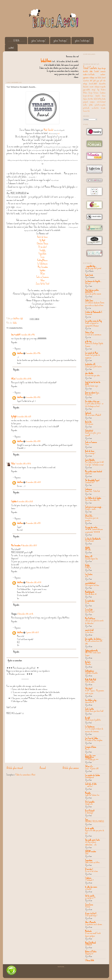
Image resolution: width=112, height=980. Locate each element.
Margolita (88, 793)
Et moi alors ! (89, 869)
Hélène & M (89, 557)
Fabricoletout (89, 431)
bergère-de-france (88, 96)
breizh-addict (93, 84)
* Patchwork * (89, 880)
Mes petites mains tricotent (94, 471)
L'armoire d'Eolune (91, 747)
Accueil (43, 768)
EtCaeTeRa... (89, 516)
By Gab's (88, 662)
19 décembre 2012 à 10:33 (34, 582)
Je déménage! (89, 813)
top (98, 90)
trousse (85, 111)
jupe (98, 80)
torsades (103, 108)
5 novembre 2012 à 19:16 (28, 335)
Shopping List (89, 954)
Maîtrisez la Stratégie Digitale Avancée (94, 345)
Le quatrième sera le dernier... (94, 924)
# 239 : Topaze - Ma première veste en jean (95, 692)
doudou (104, 99)
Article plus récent (15, 768)
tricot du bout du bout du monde (93, 383)
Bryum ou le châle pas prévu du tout (95, 832)
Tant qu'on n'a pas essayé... (94, 507)
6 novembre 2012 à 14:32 (33, 397)
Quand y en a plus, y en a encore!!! (93, 434)
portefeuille (86, 108)
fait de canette (90, 896)
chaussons (86, 87)
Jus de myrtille (90, 828)
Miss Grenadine (43, 267)
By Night (42, 240)
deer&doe (91, 99)
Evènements (89, 314)
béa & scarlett (16, 335)
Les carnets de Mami (92, 353)
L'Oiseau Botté (90, 960)
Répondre (14, 342)
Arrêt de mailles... (91, 682)
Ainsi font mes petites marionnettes (92, 291)
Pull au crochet (90, 541)
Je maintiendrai (90, 601)
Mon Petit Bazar (90, 618)
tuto (89, 111)
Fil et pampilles (90, 802)
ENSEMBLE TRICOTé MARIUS (95, 822)
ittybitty (87, 548)
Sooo (87, 819)
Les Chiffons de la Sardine (93, 498)
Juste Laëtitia (89, 709)
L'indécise (88, 878)
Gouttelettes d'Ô (90, 364)
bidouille (98, 96)
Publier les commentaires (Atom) (25, 775)
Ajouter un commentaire (15, 660)
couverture (86, 80)
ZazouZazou (89, 905)
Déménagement (90, 777)
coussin (91, 87)
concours (103, 71)
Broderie (103, 90)
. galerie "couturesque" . (39, 41)
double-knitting (98, 99)
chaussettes (102, 84)
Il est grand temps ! (91, 915)
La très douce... (90, 632)
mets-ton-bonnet (101, 102)
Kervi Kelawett (90, 811)
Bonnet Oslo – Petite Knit (92, 491)
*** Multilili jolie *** (92, 760)
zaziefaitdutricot (90, 583)
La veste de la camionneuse (93, 335)
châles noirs (89, 474)
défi (91, 80)
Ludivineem (89, 489)
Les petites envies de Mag (93, 321)
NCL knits (88, 550)
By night (88, 718)
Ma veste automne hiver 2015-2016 (94, 642)
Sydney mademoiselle (91, 650)
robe (104, 80)
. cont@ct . (11, 48)
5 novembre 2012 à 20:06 (24, 379)
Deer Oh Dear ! (90, 612)
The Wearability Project (92, 480)
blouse (104, 96)
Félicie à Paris (89, 332)
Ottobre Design (88, 93)
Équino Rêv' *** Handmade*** (90, 757)
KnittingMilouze (42, 260)
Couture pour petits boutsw (93, 366)
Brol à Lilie (88, 422)
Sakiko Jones (89, 300)
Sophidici (42, 270)
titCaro (13, 379)
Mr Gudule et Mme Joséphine (94, 740)
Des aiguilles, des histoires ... (94, 639)
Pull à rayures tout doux (92, 585)
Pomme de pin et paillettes (93, 720)
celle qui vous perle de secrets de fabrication (94, 622)
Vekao (43, 280)
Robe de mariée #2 (91, 594)
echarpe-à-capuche (100, 87)
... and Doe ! (89, 786)
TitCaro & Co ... (90, 766)
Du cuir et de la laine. (92, 871)
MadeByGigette (90, 592)
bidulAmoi (20, 353)
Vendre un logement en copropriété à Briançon (92, 324)
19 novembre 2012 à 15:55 (33, 523)
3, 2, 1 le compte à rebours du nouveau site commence (94, 730)
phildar (91, 105)
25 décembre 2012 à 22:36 (25, 614)
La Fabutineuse (43, 264)
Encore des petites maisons (93, 294)
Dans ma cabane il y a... (93, 393)
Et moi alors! (43, 247)
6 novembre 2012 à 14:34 (33, 441)
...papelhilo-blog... (91, 266)
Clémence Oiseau (43, 243)
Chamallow (88, 664)
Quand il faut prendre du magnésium (93, 356)
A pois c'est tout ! (91, 913)
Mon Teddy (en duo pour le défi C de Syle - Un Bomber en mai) (94, 463)
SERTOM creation (91, 851)
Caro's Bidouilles (90, 460)
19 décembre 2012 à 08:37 (29, 545)
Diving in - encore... (91, 509)
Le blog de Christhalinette (93, 539)
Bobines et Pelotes (91, 951)
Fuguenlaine (43, 253)
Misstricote (88, 931)
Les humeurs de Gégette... (93, 281)
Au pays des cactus (91, 527)
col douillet (88, 889)
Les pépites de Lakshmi (92, 775)
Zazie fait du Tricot (43, 284)
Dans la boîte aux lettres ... (93, 862)
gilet (95, 80)
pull (101, 80)
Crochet (97, 71)
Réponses (18, 349)
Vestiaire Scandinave (100, 93)
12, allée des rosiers (91, 887)
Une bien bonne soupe (92, 386)
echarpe (92, 77)
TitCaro (42, 273)
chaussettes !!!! (89, 702)
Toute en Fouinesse (42, 277)
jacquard (85, 102)
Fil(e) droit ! (89, 688)
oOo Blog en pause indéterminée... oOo (91, 843)
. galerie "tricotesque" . (60, 41)
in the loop (88, 341)
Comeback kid (89, 482)
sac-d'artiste (95, 108)
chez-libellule (89, 373)
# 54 (87, 576)
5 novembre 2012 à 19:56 (33, 353)
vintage (85, 84)
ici (59, 133)
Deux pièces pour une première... (92, 519)
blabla (15, 323)
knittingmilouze (90, 671)
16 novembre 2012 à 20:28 (25, 501)
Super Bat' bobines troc (92, 795)
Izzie (42, 257)
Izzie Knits (89, 610)
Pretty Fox (88, 567)
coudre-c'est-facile (89, 74)
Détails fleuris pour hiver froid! (94, 711)
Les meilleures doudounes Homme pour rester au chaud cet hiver (95, 304)
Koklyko (87, 565)
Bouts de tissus (42, 237)
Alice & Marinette (91, 922)
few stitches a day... (91, 700)
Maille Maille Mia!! (91, 680)
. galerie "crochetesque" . (82, 41)
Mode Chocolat (48, 130)
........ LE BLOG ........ (16, 41)
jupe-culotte (87, 90)
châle (91, 71)
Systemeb (88, 413)
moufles (85, 105)
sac (96, 77)
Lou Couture (89, 574)
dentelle (86, 71)
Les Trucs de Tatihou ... (93, 738)
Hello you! (88, 283)
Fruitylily (42, 250)
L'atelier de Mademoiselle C (94, 312)
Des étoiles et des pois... (93, 401)
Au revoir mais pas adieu (93, 375)
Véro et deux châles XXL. (93, 500)
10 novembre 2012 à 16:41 (33, 482)
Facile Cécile (89, 275)
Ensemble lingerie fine (91, 559)
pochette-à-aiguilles (100, 105)
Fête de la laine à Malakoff (93, 415)
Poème (87, 444)
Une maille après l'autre (93, 840)
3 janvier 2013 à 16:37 (32, 632)
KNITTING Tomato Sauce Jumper (93, 654)
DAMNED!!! (89, 945)
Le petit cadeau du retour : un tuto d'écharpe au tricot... (94, 405)
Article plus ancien (70, 768)
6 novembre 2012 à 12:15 (24, 416)
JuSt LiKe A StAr (91, 784)
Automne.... (89, 907)
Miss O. (87, 749)
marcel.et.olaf (89, 630)
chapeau (85, 99)
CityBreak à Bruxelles (91, 673)
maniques (92, 102)
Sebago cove (89, 804)
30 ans (87, 603)
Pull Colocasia (89, 424)
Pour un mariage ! (90, 453)
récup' (94, 90)
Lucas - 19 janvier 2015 (92, 768)
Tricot (86, 68)
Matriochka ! (89, 395)
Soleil (87, 853)
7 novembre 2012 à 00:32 (23, 463)
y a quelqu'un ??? (90, 898)
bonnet (104, 77)
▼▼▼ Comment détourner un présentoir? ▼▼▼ (94, 531)
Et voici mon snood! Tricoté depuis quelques (93, 935)
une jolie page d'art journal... (94, 268)
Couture (93, 68)
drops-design (102, 68)
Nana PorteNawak (91, 943)
